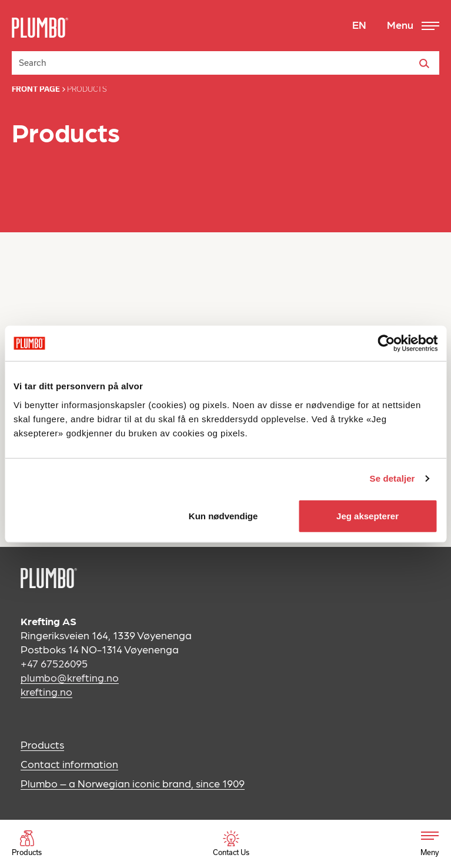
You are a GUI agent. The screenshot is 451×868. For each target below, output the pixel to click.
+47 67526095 (54, 663)
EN (359, 24)
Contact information (69, 764)
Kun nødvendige (223, 515)
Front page (36, 89)
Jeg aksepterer (368, 515)
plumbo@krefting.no (70, 677)
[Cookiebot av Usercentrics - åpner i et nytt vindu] (386, 343)
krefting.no (46, 691)
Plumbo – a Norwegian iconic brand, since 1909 (133, 783)
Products (42, 744)
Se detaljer (392, 478)
